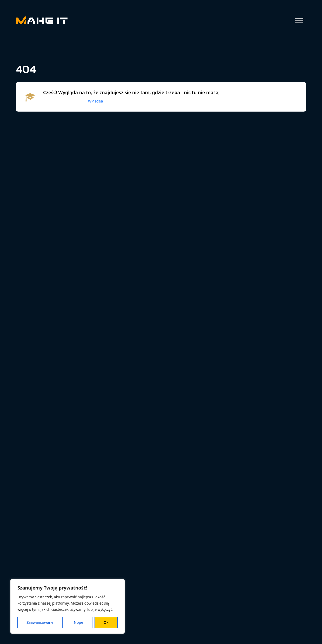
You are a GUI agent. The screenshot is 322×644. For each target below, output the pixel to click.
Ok (106, 622)
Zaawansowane (40, 622)
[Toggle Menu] (299, 21)
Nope (78, 622)
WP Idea (96, 101)
